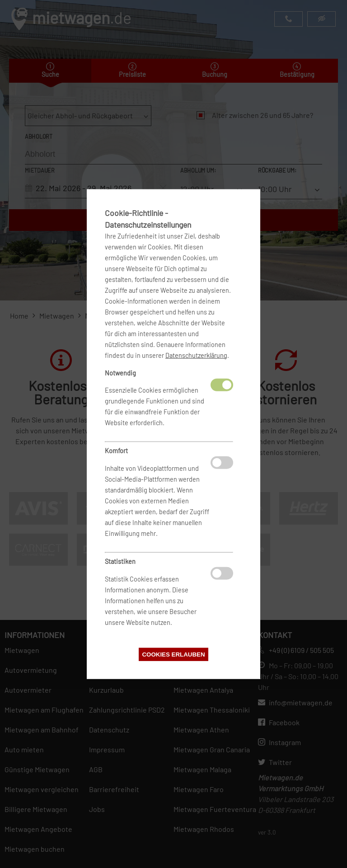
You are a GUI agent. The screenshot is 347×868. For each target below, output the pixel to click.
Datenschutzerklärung (196, 355)
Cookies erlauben (173, 655)
